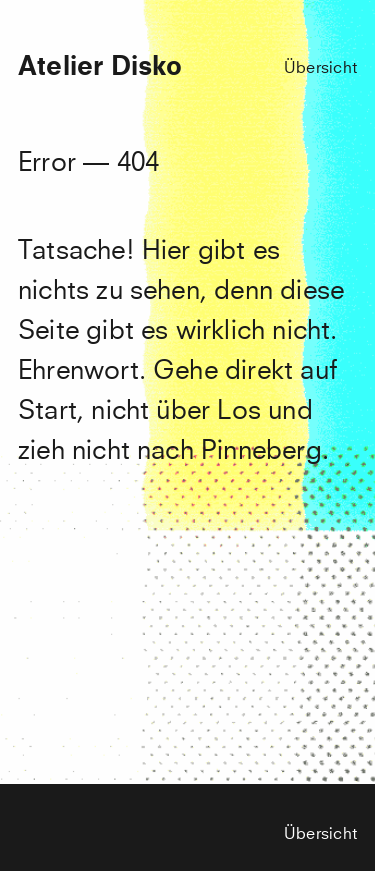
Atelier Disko (100, 68)
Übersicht (320, 68)
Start (47, 412)
